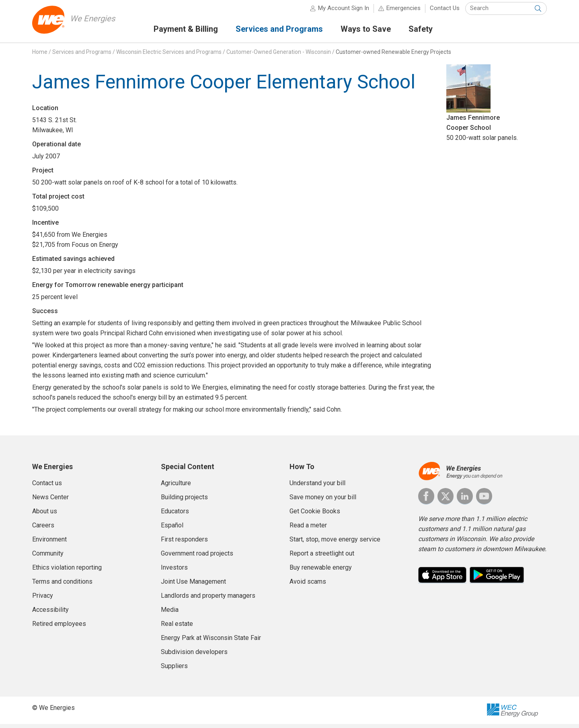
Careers (43, 529)
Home (40, 56)
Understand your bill (317, 487)
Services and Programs (82, 56)
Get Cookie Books (315, 515)
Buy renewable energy (321, 571)
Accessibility (50, 614)
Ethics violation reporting (67, 571)
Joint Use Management (193, 585)
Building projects (184, 501)
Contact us (47, 487)
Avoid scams (308, 585)
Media (170, 614)
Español (172, 529)
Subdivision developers (194, 656)
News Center (50, 501)
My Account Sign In (344, 12)
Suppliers (174, 670)
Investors (174, 571)
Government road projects (197, 557)
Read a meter (308, 529)
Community (48, 557)
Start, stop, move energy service (335, 543)
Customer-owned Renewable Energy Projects (393, 56)
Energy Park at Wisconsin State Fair (211, 642)
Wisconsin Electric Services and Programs (169, 56)
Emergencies (403, 12)
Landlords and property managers (208, 600)
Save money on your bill (323, 501)
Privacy (43, 600)
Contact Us (445, 12)
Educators (175, 515)
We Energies (95, 22)
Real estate (177, 628)
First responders (184, 543)
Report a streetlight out (322, 557)
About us (45, 515)
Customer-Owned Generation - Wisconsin (279, 56)
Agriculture (176, 487)
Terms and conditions (62, 585)
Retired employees (59, 628)
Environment (49, 543)
